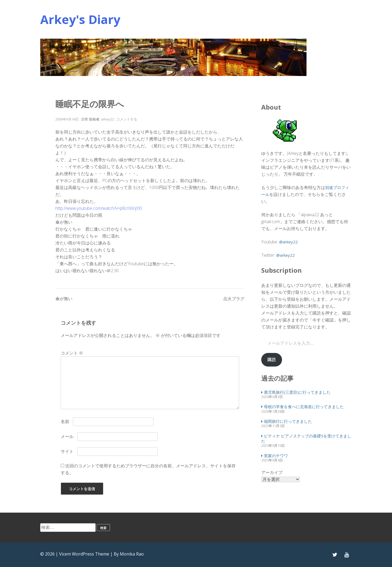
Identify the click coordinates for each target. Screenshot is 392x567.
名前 (65, 421)
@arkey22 (288, 242)
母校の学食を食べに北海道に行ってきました (304, 407)
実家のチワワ (276, 456)
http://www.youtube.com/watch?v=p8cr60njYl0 (99, 208)
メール (67, 436)
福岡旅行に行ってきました (288, 421)
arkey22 (107, 119)
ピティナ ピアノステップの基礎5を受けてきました (306, 438)
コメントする (127, 119)
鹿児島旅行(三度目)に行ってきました (297, 392)
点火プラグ (234, 299)
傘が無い (64, 299)
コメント (72, 353)
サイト (67, 451)
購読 (272, 359)
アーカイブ (272, 472)
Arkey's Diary (80, 19)
